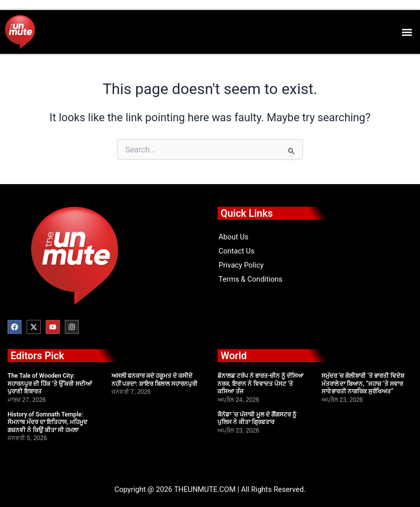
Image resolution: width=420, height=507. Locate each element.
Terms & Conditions (250, 279)
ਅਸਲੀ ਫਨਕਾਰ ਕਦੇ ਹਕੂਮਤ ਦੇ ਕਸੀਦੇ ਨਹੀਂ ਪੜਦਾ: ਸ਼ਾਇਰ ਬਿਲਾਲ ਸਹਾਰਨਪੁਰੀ (154, 380)
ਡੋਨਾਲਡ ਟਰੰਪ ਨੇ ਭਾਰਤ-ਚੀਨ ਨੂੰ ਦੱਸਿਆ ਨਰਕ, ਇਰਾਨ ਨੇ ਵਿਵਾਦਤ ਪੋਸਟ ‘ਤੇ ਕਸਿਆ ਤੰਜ (260, 384)
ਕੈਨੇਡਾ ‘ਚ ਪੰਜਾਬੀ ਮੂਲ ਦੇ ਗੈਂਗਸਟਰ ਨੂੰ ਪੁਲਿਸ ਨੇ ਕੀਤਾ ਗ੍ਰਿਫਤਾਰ (257, 418)
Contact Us (237, 251)
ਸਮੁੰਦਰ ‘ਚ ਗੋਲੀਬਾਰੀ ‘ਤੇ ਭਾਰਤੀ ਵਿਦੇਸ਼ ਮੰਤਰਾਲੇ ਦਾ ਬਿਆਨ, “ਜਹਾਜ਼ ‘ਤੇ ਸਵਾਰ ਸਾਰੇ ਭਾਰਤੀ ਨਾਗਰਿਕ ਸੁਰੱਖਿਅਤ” (363, 384)
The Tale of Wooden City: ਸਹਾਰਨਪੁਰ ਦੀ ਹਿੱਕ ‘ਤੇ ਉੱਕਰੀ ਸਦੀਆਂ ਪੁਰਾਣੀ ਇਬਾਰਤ (50, 384)
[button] (407, 32)
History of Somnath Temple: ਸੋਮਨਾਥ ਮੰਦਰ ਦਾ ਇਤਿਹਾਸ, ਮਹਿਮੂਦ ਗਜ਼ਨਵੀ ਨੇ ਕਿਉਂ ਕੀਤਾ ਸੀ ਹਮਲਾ (47, 422)
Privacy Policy (241, 265)
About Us (233, 237)
